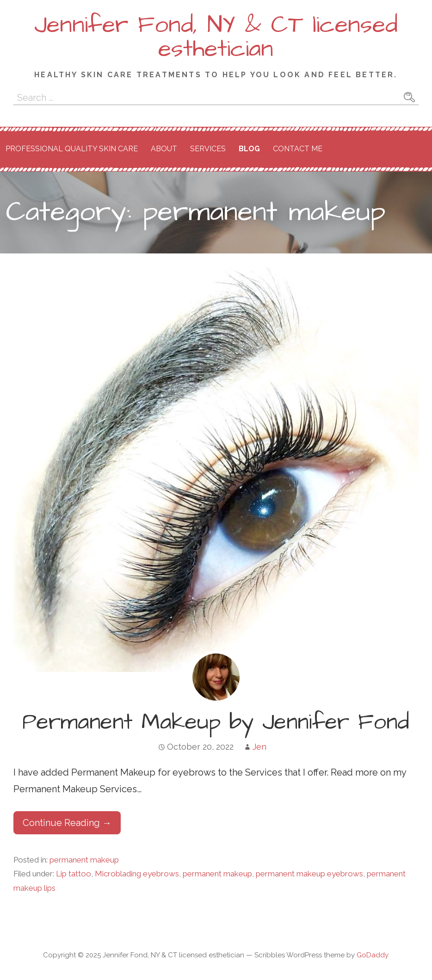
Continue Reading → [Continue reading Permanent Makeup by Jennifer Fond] (67, 823)
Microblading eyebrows (137, 874)
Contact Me (298, 149)
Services (208, 149)
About (164, 149)
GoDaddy (373, 955)
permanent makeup (84, 860)
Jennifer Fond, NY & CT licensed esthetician (216, 37)
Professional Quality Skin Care (72, 149)
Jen (259, 747)
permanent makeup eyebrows (309, 874)
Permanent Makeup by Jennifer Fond (216, 722)
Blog (249, 149)
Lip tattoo (74, 874)
